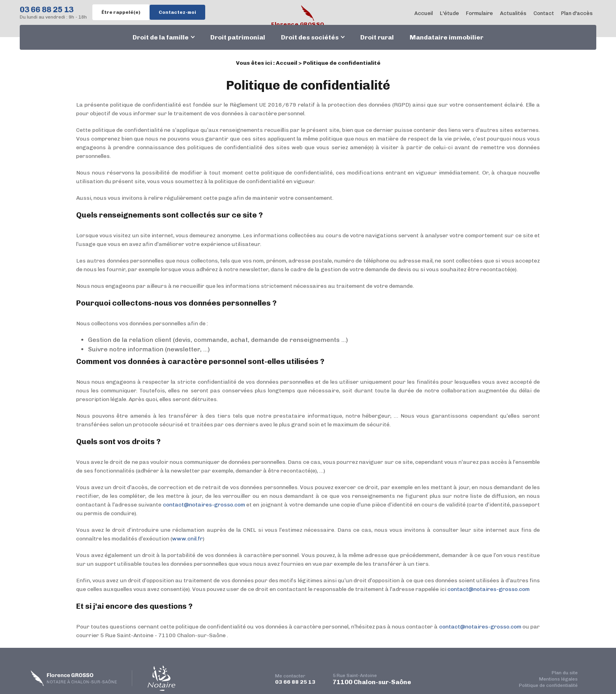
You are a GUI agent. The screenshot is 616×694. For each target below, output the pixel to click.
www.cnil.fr (187, 539)
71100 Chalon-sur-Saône (372, 679)
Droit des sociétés (310, 37)
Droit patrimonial (238, 37)
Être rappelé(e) (121, 12)
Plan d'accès (577, 13)
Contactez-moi (177, 12)
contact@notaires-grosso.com (204, 505)
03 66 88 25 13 (47, 9)
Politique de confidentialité (548, 685)
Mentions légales (558, 679)
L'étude (449, 13)
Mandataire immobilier (447, 37)
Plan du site (565, 673)
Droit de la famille (161, 37)
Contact (544, 13)
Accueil (424, 13)
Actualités (513, 13)
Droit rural (377, 37)
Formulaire (479, 13)
